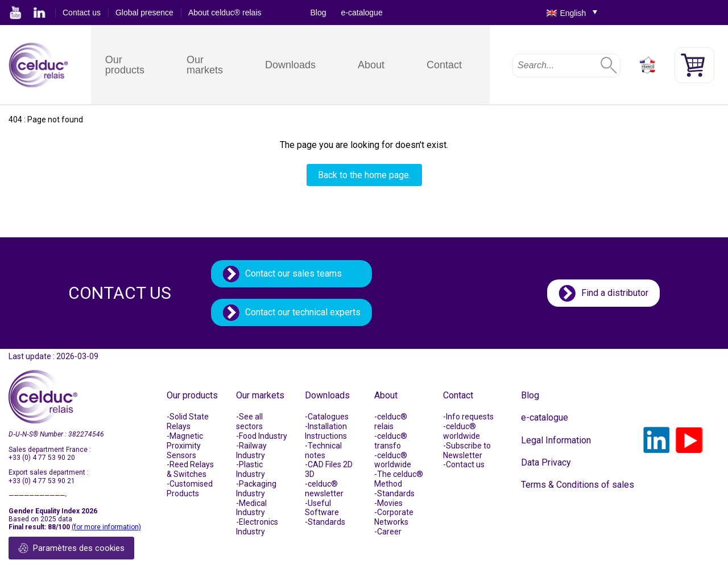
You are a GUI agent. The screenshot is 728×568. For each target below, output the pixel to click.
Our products (125, 65)
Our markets (205, 65)
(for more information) (106, 527)
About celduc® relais (225, 13)
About (371, 65)
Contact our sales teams (293, 273)
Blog (318, 13)
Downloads (290, 65)
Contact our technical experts (303, 312)
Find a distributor (615, 293)
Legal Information (556, 440)
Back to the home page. (364, 175)
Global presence (144, 13)
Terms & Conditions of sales (578, 485)
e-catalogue (362, 13)
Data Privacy (546, 462)
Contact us (82, 13)
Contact (444, 65)
